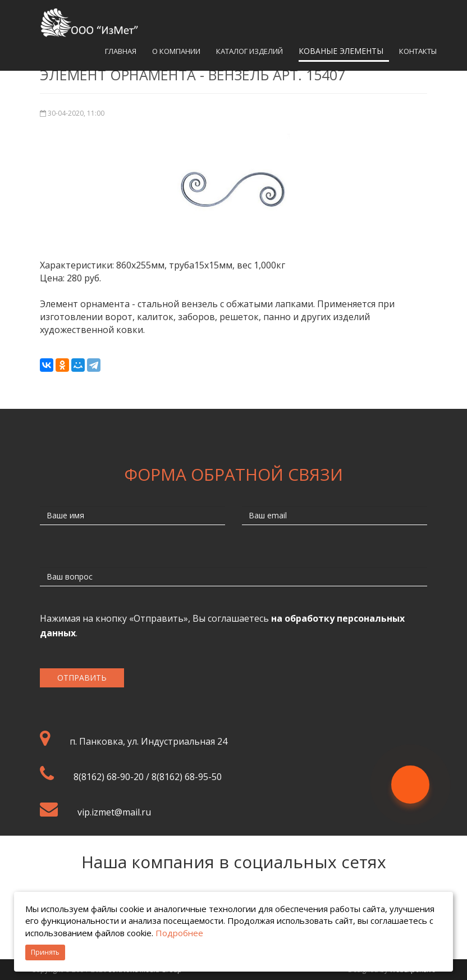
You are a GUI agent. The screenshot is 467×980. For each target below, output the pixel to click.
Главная (121, 51)
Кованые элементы (341, 51)
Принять (45, 952)
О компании (176, 51)
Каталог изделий (249, 51)
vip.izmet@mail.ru (114, 812)
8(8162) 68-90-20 (109, 777)
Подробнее (179, 933)
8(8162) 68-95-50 (187, 777)
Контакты (418, 51)
